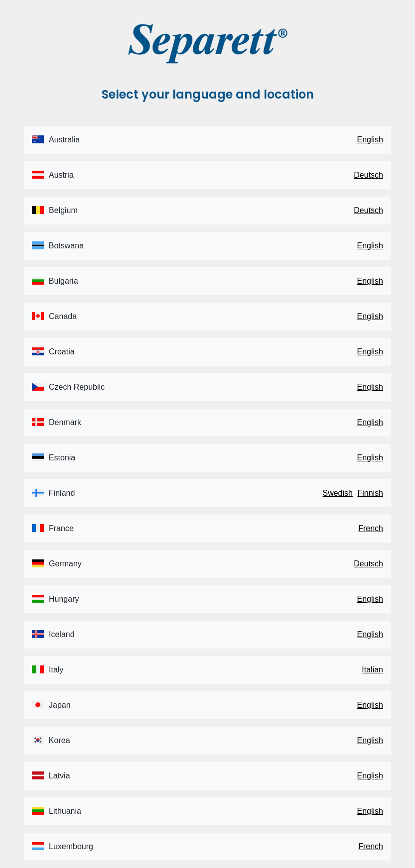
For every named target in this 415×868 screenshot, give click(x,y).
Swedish (337, 493)
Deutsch (368, 175)
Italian (372, 670)
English (370, 140)
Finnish (370, 493)
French (371, 528)
